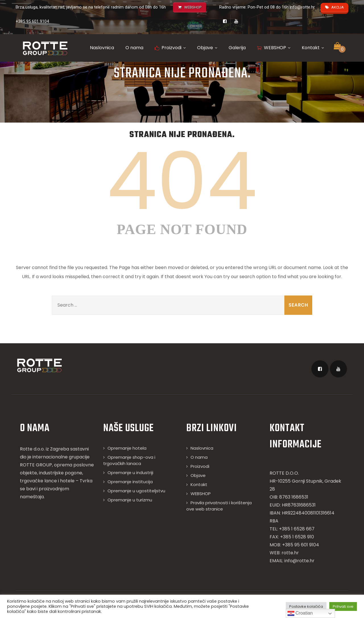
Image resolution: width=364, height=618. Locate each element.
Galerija (237, 48)
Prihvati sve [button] (343, 606)
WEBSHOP (274, 48)
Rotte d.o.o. (32, 449)
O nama (134, 48)
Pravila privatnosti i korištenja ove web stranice (219, 506)
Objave (207, 48)
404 (182, 181)
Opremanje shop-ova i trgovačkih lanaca (129, 460)
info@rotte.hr (302, 7)
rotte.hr (290, 553)
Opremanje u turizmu (130, 500)
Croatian (300, 613)
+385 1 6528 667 (297, 529)
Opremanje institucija (130, 482)
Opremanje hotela (127, 448)
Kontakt (313, 48)
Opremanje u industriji (130, 473)
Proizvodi (170, 48)
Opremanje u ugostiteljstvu (136, 491)
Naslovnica (102, 48)
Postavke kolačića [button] (306, 606)
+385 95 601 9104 (32, 21)
